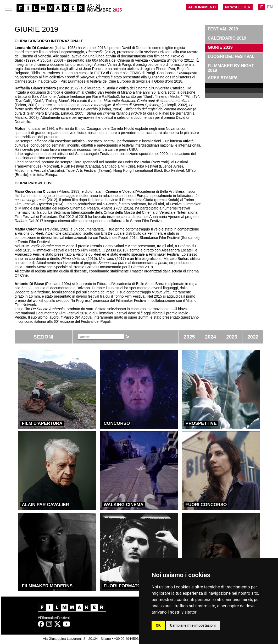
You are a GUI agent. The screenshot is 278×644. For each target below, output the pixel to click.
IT (262, 7)
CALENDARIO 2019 (227, 38)
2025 (189, 337)
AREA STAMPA (223, 78)
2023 (232, 337)
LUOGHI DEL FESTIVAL (231, 57)
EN (270, 7)
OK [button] (158, 625)
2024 (210, 337)
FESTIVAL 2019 (223, 29)
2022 (253, 337)
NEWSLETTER (238, 7)
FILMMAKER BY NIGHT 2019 (231, 68)
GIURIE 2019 (220, 47)
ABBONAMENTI (202, 7)
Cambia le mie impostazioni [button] (193, 625)
